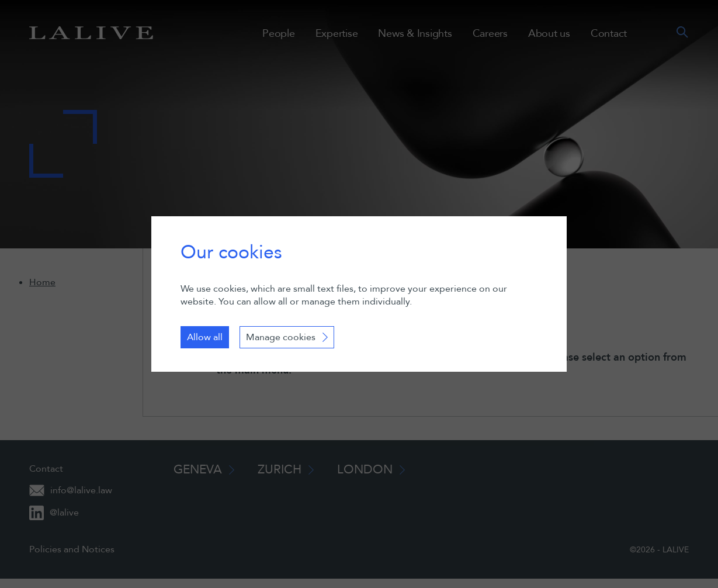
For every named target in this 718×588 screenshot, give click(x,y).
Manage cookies (281, 337)
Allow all (205, 337)
